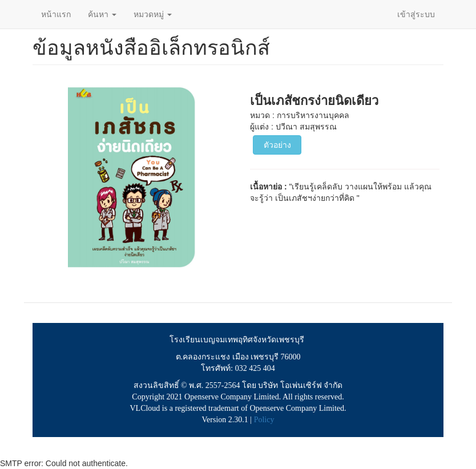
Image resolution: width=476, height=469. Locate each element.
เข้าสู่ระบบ (416, 14)
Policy (264, 420)
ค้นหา (102, 14)
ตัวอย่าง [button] (277, 145)
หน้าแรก (56, 14)
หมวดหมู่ (153, 14)
